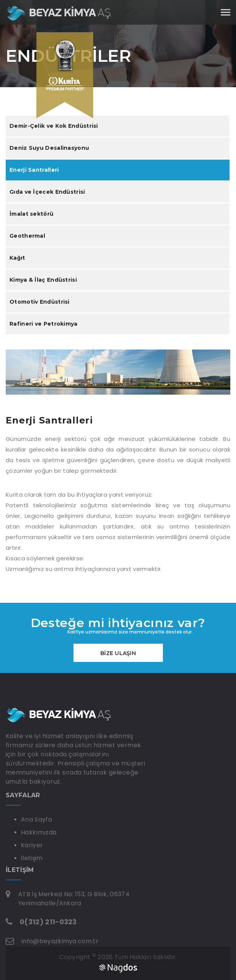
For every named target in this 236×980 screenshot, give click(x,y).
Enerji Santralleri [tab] (34, 170)
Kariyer (32, 845)
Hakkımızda (39, 832)
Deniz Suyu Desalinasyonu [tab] (49, 148)
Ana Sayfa (36, 819)
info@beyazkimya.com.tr (60, 941)
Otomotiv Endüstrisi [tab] (40, 302)
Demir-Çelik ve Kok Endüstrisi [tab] (54, 126)
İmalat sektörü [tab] (31, 214)
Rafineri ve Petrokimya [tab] (44, 324)
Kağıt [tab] (17, 258)
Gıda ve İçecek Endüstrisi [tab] (47, 192)
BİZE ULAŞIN (118, 653)
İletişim (32, 858)
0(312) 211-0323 (48, 922)
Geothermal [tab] (27, 236)
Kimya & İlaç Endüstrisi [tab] (43, 280)
